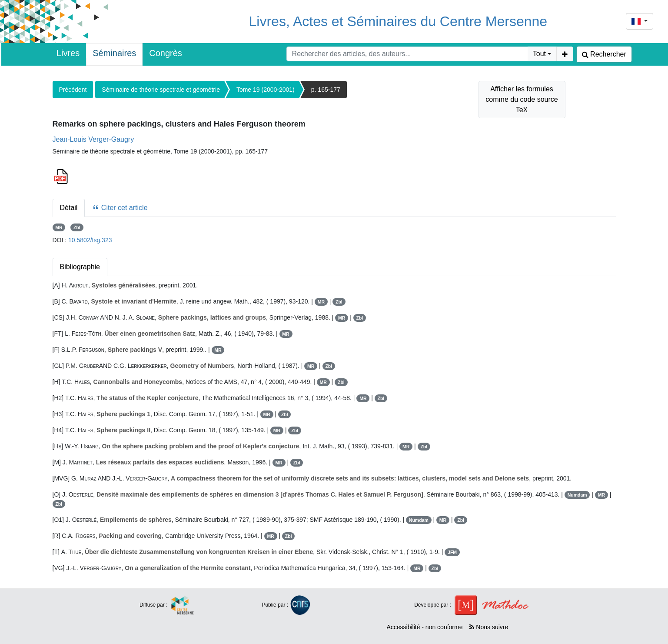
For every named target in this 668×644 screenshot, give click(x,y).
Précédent (73, 90)
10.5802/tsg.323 (90, 240)
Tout (539, 54)
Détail (69, 208)
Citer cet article (120, 208)
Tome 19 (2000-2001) (266, 90)
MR (59, 227)
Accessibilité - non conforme (424, 627)
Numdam (577, 495)
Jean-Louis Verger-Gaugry (93, 139)
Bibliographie (80, 267)
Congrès (166, 53)
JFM (452, 552)
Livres (68, 53)
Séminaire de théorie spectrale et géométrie (161, 90)
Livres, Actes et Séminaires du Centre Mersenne (398, 21)
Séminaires (114, 53)
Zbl (77, 227)
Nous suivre (489, 627)
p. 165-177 (326, 90)
